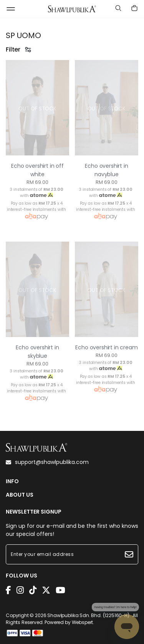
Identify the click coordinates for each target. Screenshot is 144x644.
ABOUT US (20, 495)
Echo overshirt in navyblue (106, 170)
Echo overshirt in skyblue (37, 352)
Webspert (83, 622)
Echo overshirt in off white (37, 170)
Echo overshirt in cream (106, 347)
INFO (12, 481)
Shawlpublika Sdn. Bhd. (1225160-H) (88, 615)
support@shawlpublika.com (47, 462)
